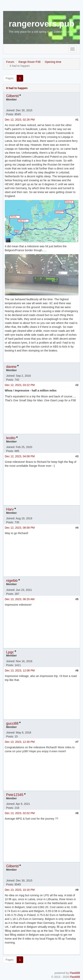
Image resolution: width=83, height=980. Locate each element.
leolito (11, 438)
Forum (10, 62)
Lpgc (10, 652)
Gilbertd (12, 96)
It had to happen (17, 88)
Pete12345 (15, 795)
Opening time (53, 62)
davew (11, 367)
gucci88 (12, 723)
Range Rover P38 (29, 62)
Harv (10, 509)
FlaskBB (75, 973)
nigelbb (12, 581)
